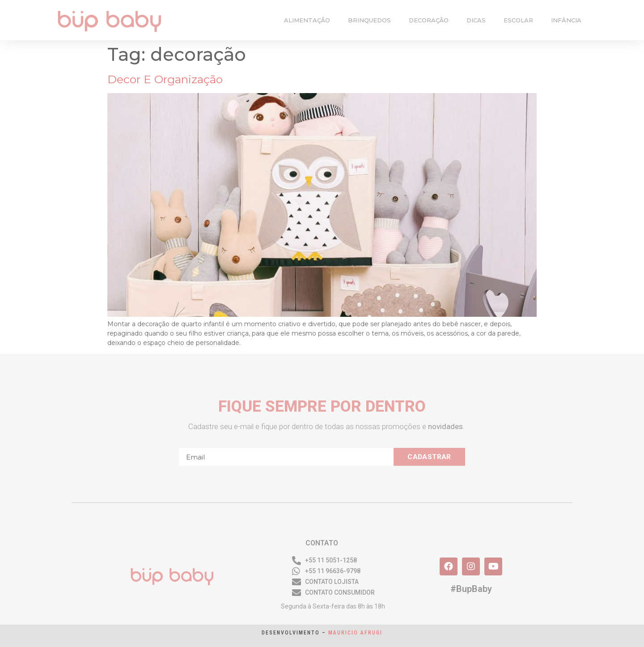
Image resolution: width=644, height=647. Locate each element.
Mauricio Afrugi (355, 633)
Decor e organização (165, 79)
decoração (429, 20)
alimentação (307, 20)
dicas (476, 20)
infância (566, 20)
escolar (518, 20)
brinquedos (369, 20)
